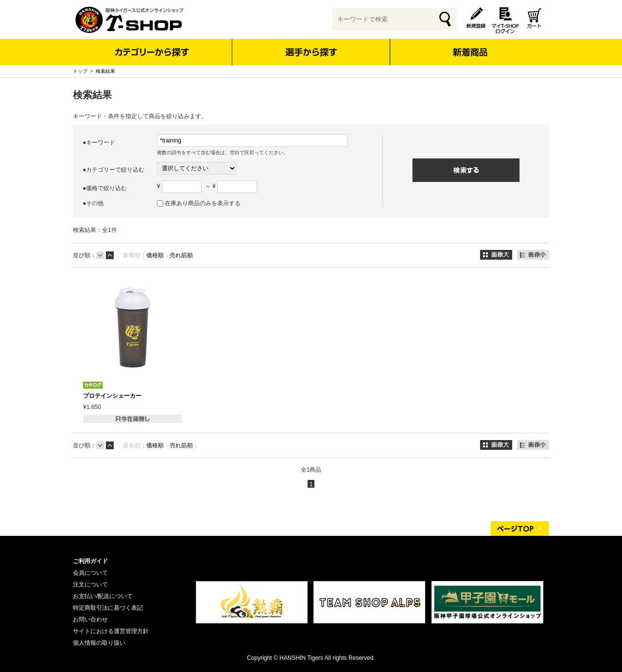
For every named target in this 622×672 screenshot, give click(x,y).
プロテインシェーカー (112, 396)
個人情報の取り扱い (99, 643)
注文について (90, 584)
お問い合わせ (90, 619)
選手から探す (311, 52)
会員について (90, 573)
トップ (80, 71)
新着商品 (470, 45)
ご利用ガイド (90, 561)
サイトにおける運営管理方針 (111, 631)
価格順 (155, 255)
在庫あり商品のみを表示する (203, 203)
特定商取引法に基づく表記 (108, 608)
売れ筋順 (181, 255)
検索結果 (105, 71)
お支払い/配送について (103, 596)
